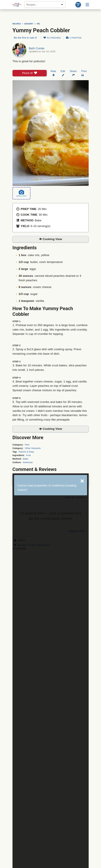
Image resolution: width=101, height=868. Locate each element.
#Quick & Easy (26, 452)
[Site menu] (87, 5)
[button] (51, 239)
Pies (27, 445)
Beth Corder (37, 48)
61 (52, 38)
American (28, 462)
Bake (26, 459)
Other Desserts (33, 448)
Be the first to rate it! (25, 38)
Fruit (28, 455)
